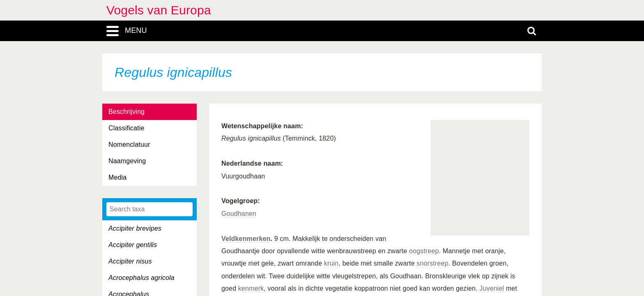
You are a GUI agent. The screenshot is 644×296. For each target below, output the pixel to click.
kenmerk (251, 288)
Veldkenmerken (246, 239)
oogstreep (424, 251)
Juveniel (492, 288)
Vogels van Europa (159, 10)
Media (117, 177)
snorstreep (432, 263)
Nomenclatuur (129, 145)
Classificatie (126, 128)
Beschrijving (126, 112)
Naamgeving (127, 161)
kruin (331, 263)
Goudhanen (239, 214)
